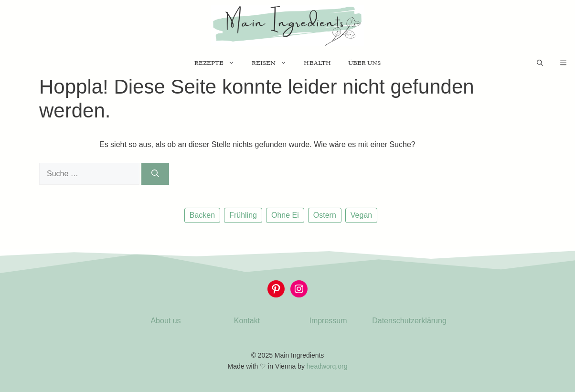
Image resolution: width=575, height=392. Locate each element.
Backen (202, 215)
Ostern (325, 215)
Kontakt (247, 321)
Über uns (364, 63)
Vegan (361, 215)
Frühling (243, 215)
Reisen (273, 63)
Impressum (328, 321)
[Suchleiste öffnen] (540, 63)
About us (165, 321)
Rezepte (219, 63)
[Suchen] (155, 174)
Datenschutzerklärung (409, 321)
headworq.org (327, 366)
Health (317, 63)
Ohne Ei (285, 215)
